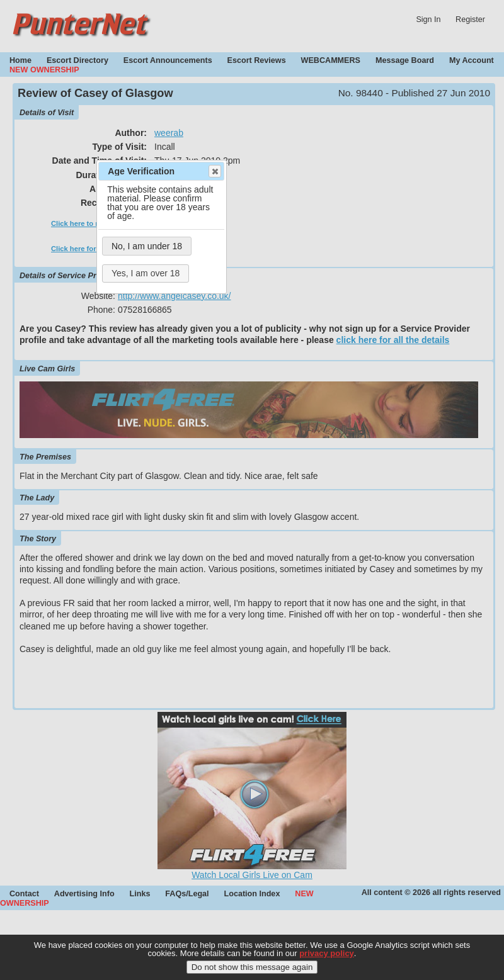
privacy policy (327, 958)
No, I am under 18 (147, 246)
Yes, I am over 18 (146, 273)
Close (214, 171)
